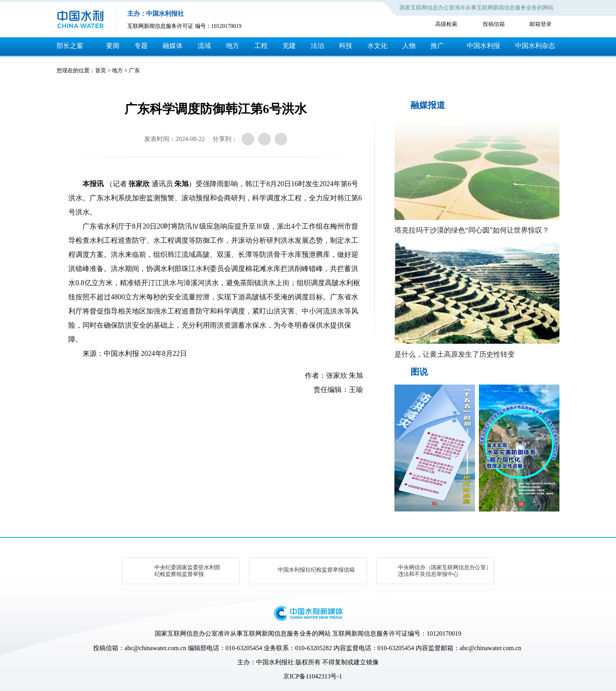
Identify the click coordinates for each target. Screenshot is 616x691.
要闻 (113, 46)
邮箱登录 (541, 24)
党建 (289, 46)
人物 (409, 46)
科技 (346, 46)
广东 (134, 71)
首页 (101, 71)
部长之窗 (70, 46)
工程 (261, 46)
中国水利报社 (275, 662)
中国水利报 (483, 46)
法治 (317, 46)
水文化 (377, 46)
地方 (233, 46)
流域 (204, 46)
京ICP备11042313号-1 (313, 676)
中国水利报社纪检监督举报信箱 (316, 570)
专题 (141, 46)
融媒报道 (428, 105)
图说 (419, 372)
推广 (437, 46)
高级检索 (446, 24)
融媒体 (173, 46)
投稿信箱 (494, 24)
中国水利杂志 (535, 46)
